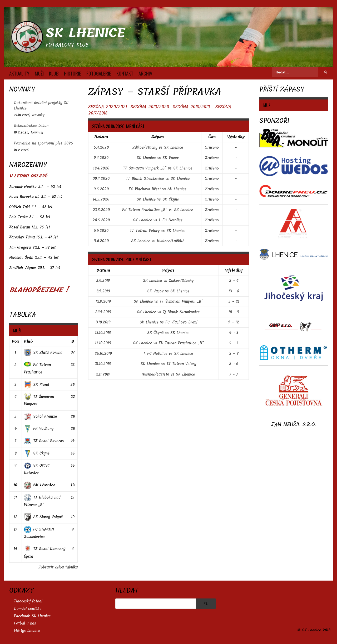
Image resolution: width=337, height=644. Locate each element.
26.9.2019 (103, 312)
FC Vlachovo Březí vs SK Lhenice (158, 189)
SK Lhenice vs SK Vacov (158, 158)
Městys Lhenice (27, 631)
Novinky (38, 115)
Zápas (158, 137)
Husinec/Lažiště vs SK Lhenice (168, 374)
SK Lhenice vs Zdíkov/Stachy (168, 281)
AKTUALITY (19, 73)
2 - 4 (234, 281)
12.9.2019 (103, 301)
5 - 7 (234, 343)
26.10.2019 (103, 354)
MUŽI (39, 73)
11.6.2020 (101, 241)
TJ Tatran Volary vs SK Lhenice (158, 231)
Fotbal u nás (25, 623)
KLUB (54, 73)
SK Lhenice (85, 33)
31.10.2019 (103, 364)
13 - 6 (234, 291)
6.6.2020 (101, 231)
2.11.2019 (103, 374)
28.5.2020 (101, 220)
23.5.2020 (101, 210)
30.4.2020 (101, 179)
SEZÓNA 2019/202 (149, 107)
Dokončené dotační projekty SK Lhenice (41, 106)
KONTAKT (125, 73)
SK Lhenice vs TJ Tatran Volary (168, 364)
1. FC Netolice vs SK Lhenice (168, 354)
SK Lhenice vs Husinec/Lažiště (158, 241)
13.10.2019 (103, 333)
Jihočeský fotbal (28, 601)
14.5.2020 (101, 199)
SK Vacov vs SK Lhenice (168, 291)
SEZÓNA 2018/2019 (191, 107)
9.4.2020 (101, 158)
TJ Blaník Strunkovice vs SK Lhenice (158, 179)
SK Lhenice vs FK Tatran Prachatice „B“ (168, 343)
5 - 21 (234, 301)
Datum (101, 137)
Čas (212, 137)
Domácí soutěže (28, 609)
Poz (16, 341)
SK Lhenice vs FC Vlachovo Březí (168, 322)
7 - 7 (234, 374)
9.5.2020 (101, 189)
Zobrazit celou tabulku (58, 567)
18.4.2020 (101, 168)
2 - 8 (234, 354)
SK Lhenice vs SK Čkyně (158, 199)
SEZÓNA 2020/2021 (108, 107)
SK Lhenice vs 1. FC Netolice (158, 220)
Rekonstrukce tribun (31, 126)
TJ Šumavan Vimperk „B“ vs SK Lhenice (158, 168)
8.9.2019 (103, 291)
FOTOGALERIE (99, 73)
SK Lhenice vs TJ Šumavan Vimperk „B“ (168, 301)
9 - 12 (234, 322)
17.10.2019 (103, 343)
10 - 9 (234, 312)
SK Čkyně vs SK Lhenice (168, 333)
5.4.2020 (101, 148)
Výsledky (236, 137)
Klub (28, 341)
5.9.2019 (103, 281)
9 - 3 (234, 333)
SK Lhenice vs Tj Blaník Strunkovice (168, 312)
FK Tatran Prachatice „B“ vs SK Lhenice (158, 210)
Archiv (145, 73)
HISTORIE (73, 73)
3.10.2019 (103, 322)
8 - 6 (234, 364)
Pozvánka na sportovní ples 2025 (44, 143)
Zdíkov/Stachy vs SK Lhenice (158, 148)
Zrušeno (212, 148)
